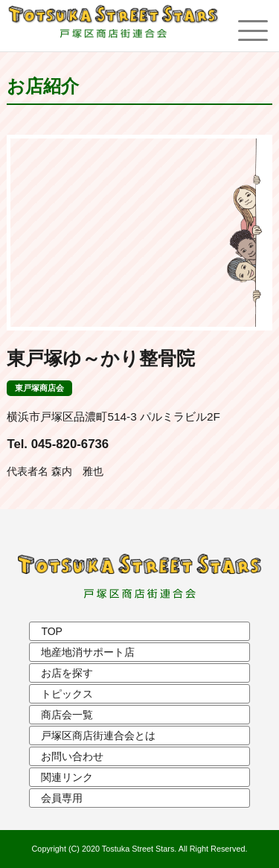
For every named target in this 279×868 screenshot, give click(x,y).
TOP (52, 631)
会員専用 (62, 798)
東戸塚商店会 (39, 388)
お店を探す (67, 673)
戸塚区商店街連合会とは (98, 735)
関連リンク (67, 777)
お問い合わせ (72, 756)
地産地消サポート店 (88, 652)
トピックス (67, 694)
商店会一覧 (67, 715)
